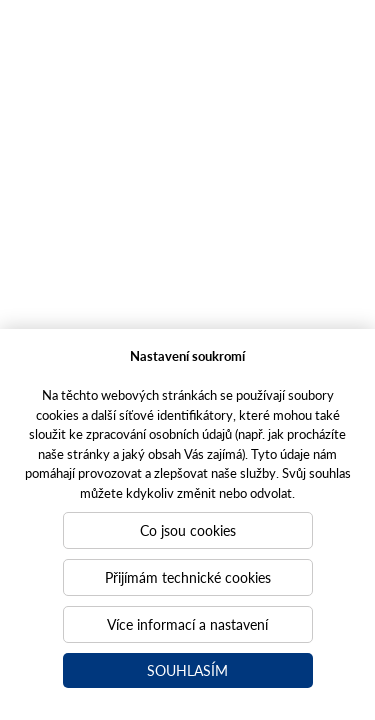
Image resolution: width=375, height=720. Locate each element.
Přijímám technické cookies (188, 577)
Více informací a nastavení (187, 624)
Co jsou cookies (188, 530)
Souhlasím (187, 670)
